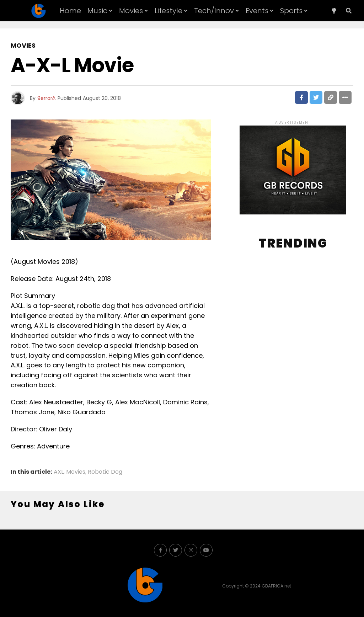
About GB (184, 33)
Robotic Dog (105, 472)
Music (97, 11)
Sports (291, 11)
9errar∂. (47, 98)
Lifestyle (168, 11)
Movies (131, 11)
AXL (59, 472)
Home (70, 11)
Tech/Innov (214, 11)
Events (257, 11)
